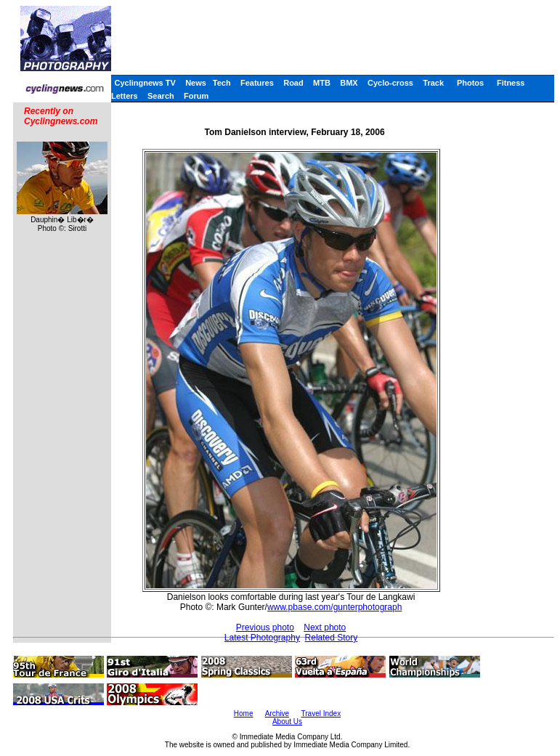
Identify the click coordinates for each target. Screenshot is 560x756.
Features (257, 83)
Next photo (325, 627)
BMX (349, 83)
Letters (125, 96)
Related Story (332, 638)
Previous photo (265, 627)
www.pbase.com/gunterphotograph (334, 607)
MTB (322, 83)
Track (433, 83)
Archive (277, 714)
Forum (196, 96)
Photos (470, 83)
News (196, 83)
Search (161, 96)
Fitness (511, 83)
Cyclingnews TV (145, 83)
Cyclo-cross (390, 83)
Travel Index (321, 714)
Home (244, 714)
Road (293, 83)
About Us (287, 722)
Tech (222, 83)
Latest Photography (262, 638)
